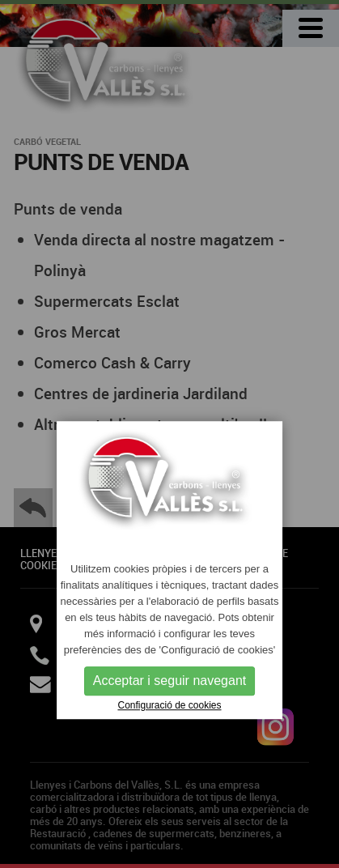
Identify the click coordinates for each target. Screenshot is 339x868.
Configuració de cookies (169, 705)
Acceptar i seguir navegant (169, 681)
